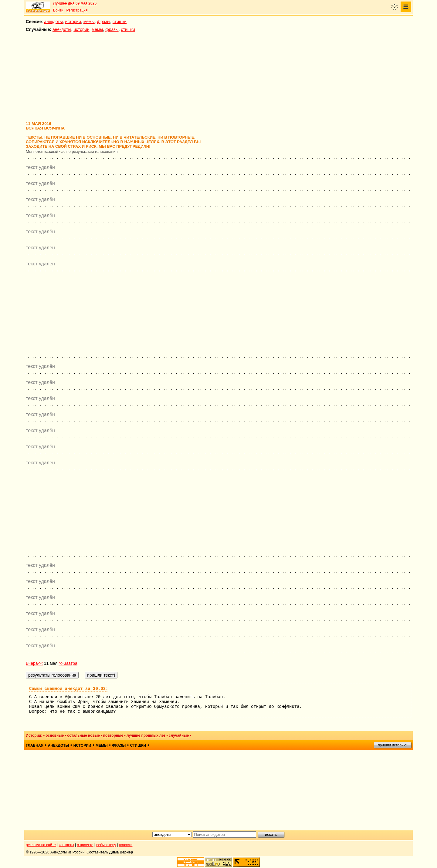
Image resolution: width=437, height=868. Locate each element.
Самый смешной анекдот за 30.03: (69, 689)
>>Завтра (68, 663)
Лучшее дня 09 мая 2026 (75, 3)
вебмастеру (106, 845)
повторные (113, 735)
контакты (66, 845)
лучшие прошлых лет (146, 735)
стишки (120, 22)
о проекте (85, 845)
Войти (58, 10)
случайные (179, 735)
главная (35, 745)
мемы (89, 22)
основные (55, 735)
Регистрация (77, 10)
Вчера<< (34, 663)
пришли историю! (393, 745)
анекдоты (53, 22)
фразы (104, 22)
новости (126, 845)
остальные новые (83, 735)
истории (73, 22)
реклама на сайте (41, 845)
